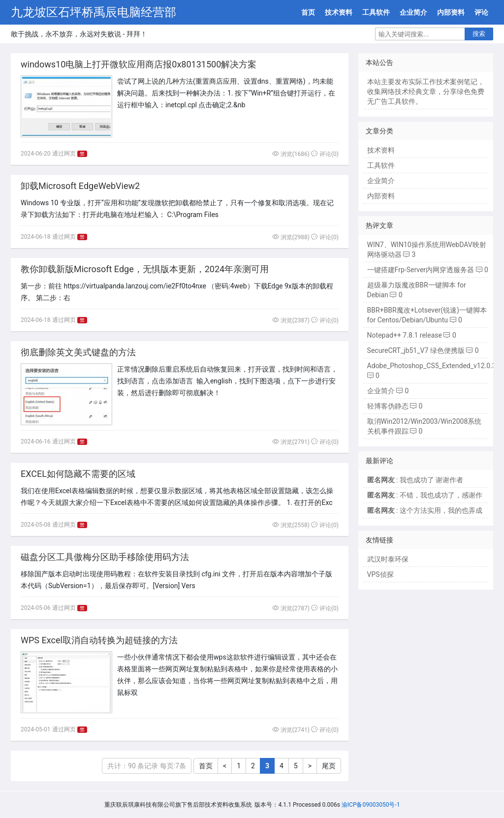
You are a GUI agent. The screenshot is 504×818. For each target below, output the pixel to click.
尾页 (329, 766)
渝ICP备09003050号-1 (371, 805)
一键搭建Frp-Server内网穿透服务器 (421, 270)
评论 (481, 12)
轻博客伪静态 (388, 406)
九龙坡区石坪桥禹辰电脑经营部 (94, 12)
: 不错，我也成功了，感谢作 (425, 495)
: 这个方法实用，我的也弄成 (425, 510)
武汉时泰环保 (388, 559)
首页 (308, 12)
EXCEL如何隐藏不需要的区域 (78, 474)
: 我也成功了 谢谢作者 (415, 480)
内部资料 (451, 12)
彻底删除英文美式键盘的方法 (78, 352)
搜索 (479, 34)
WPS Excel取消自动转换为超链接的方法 (99, 640)
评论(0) (325, 154)
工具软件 (376, 12)
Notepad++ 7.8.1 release (405, 335)
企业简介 (413, 12)
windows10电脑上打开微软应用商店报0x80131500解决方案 (139, 64)
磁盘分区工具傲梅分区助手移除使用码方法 (105, 557)
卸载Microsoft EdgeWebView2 (80, 186)
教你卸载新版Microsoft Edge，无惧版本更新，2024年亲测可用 (145, 269)
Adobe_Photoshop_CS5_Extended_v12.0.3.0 (435, 366)
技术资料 (339, 12)
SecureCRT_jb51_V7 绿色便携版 (416, 350)
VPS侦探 (380, 574)
